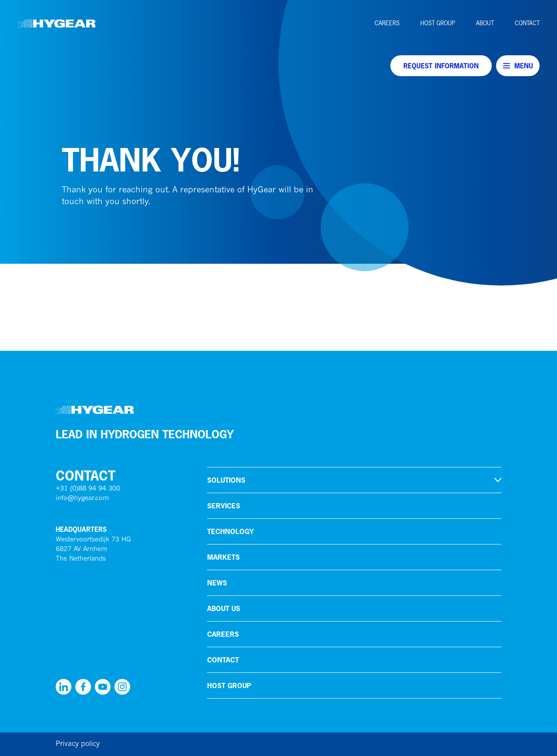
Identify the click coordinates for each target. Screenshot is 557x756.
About (485, 23)
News (217, 583)
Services (224, 506)
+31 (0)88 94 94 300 (88, 489)
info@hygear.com (82, 499)
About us (224, 608)
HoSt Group (438, 23)
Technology (230, 531)
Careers (387, 23)
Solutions (226, 480)
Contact (527, 23)
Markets (223, 557)
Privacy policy (78, 744)
